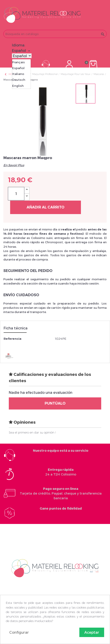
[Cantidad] (16, 194)
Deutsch (19, 80)
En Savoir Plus (14, 165)
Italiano (18, 74)
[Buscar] (55, 34)
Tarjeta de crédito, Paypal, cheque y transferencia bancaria (61, 493)
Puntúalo (55, 403)
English (18, 86)
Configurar (19, 632)
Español (18, 68)
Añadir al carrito (46, 207)
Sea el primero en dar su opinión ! (32, 432)
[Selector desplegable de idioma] (22, 50)
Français (18, 62)
